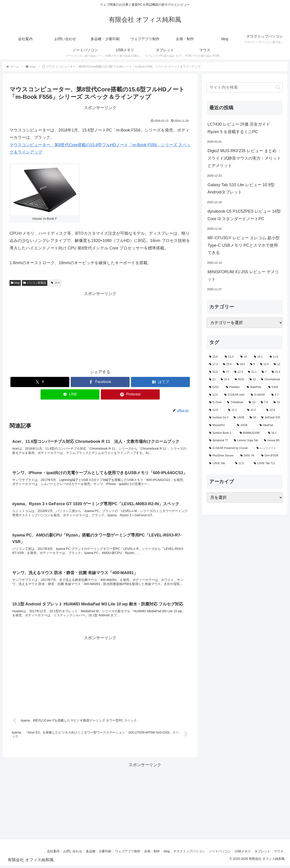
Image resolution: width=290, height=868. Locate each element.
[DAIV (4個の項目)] (215, 387)
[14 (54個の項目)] (245, 357)
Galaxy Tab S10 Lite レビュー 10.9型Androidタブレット (241, 188)
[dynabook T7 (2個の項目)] (219, 441)
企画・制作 (145, 854)
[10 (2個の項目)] (252, 402)
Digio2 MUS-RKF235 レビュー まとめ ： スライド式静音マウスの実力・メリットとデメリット (245, 158)
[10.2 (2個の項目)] (254, 410)
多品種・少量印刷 (90, 854)
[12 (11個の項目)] (277, 364)
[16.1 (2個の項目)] (274, 433)
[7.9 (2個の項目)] (265, 402)
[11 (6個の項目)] (212, 380)
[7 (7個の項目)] (264, 372)
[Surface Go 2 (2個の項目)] (219, 418)
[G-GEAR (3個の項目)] (259, 395)
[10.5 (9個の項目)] (213, 372)
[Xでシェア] (40, 382)
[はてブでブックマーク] (160, 382)
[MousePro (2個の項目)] (221, 425)
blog (15, 283)
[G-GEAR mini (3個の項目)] (235, 395)
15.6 (55, 283)
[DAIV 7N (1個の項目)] (248, 456)
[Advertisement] (100, 329)
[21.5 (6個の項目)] (276, 372)
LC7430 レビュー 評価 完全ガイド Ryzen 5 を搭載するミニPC (239, 128)
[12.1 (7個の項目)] (252, 372)
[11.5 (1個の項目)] (242, 463)
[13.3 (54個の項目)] (230, 357)
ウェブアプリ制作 (120, 854)
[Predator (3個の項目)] (234, 387)
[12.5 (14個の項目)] (265, 364)
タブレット (261, 854)
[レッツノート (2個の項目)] (268, 448)
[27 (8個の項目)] (226, 372)
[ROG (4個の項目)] (240, 380)
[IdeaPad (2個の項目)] (270, 425)
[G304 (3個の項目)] (274, 387)
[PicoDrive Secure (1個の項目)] (222, 456)
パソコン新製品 (35, 283)
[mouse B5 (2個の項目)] (272, 441)
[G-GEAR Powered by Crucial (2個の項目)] (230, 448)
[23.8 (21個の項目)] (227, 364)
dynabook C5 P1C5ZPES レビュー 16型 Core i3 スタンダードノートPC (244, 215)
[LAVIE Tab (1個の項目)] (220, 463)
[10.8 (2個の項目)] (273, 410)
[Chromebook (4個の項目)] (271, 380)
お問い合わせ (63, 854)
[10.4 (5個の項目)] (225, 380)
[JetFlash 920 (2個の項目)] (271, 418)
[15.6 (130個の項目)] (214, 357)
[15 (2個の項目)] (277, 402)
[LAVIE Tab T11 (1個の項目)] (267, 463)
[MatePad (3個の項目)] (255, 387)
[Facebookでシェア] (100, 382)
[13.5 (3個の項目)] (214, 395)
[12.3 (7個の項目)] (239, 372)
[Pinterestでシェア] (130, 394)
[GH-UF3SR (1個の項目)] (271, 456)
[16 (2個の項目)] (253, 418)
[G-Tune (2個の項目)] (216, 402)
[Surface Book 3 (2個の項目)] (222, 433)
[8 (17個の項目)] (253, 364)
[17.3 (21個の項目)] (214, 364)
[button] (278, 87)
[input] (245, 87)
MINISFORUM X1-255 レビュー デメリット (243, 276)
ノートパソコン (216, 854)
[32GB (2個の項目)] (246, 425)
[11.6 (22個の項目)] (275, 357)
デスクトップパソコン (184, 854)
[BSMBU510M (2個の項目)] (251, 433)
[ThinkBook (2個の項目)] (235, 402)
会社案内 (42, 854)
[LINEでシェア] (70, 394)
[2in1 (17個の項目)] (241, 364)
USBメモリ (240, 854)
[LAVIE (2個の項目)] (239, 418)
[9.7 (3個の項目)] (276, 395)
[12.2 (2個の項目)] (235, 410)
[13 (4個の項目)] (253, 380)
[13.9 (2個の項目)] (216, 410)
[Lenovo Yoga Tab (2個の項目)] (246, 441)
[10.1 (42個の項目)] (259, 357)
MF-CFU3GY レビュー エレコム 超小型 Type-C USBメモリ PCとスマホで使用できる (244, 245)
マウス (278, 854)
